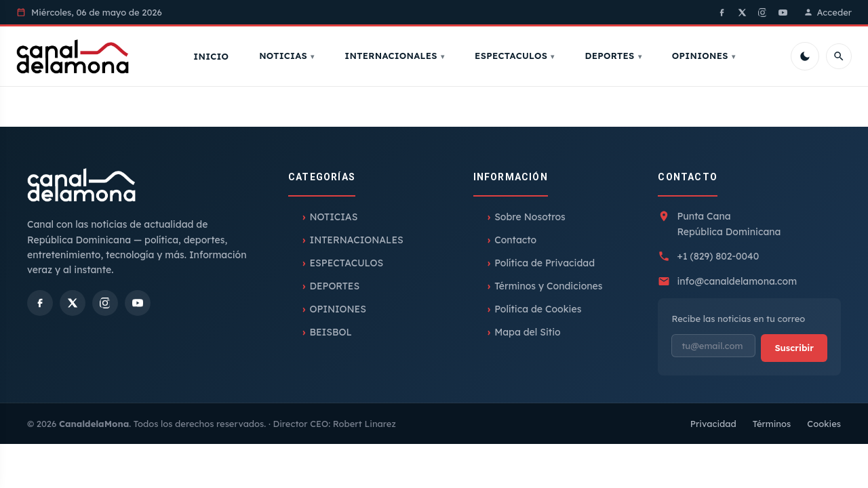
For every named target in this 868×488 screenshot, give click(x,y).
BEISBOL (330, 335)
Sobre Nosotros (530, 220)
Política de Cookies (538, 312)
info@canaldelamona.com (737, 283)
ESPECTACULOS (515, 57)
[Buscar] (839, 58)
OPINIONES (704, 57)
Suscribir (794, 350)
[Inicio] (77, 58)
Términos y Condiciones (548, 289)
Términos (772, 426)
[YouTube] (783, 12)
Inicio (215, 58)
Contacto (515, 243)
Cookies (824, 426)
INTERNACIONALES (395, 57)
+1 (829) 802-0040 (718, 259)
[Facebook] (722, 12)
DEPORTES (613, 57)
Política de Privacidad (545, 266)
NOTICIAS (287, 57)
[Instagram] (763, 12)
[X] (743, 12)
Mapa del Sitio (528, 335)
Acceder (828, 12)
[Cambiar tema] (805, 58)
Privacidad (713, 426)
